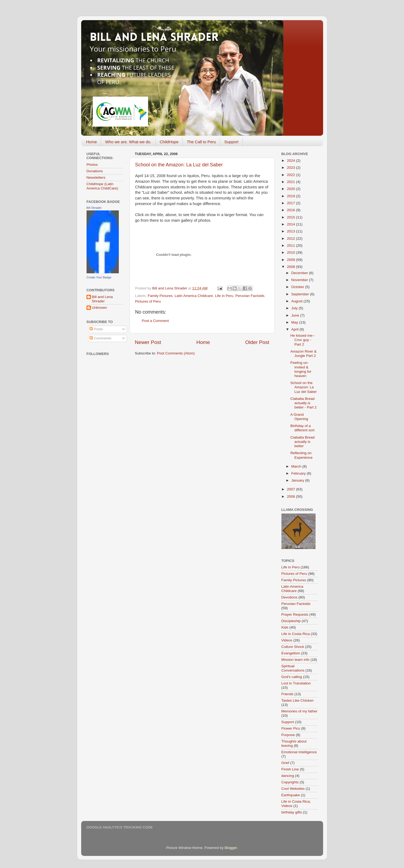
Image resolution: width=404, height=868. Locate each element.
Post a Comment (155, 321)
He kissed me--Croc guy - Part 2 (303, 340)
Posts (96, 329)
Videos (287, 640)
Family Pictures (160, 296)
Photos (92, 165)
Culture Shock (293, 647)
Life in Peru (224, 296)
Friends (287, 694)
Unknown (99, 308)
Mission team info (296, 660)
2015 (291, 217)
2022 (291, 175)
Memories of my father (299, 711)
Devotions (289, 597)
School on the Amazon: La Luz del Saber (179, 165)
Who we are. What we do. (128, 142)
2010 (291, 252)
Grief (285, 763)
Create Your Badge (99, 277)
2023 (291, 168)
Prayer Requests (295, 614)
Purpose (288, 735)
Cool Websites (293, 789)
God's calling (292, 677)
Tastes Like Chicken (298, 700)
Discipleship (291, 621)
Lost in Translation (296, 683)
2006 (291, 496)
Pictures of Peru (148, 301)
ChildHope (169, 142)
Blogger (231, 848)
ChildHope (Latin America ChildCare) (102, 186)
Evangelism (291, 653)
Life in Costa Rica (296, 634)
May (295, 322)
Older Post (257, 342)
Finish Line (290, 769)
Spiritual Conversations (293, 668)
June (296, 315)
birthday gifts (292, 812)
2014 (291, 224)
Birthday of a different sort (302, 428)
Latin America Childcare (194, 296)
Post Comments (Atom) (176, 353)
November (300, 280)
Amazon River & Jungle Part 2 (303, 354)
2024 (291, 161)
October (298, 287)
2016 (291, 210)
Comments (100, 338)
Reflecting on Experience (301, 455)
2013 (291, 231)
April (296, 329)
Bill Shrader (94, 208)
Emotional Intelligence (299, 752)
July (295, 308)
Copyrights (290, 782)
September (301, 294)
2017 (291, 203)
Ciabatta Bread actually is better (302, 442)
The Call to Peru (201, 142)
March (297, 466)
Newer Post (148, 342)
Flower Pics (291, 728)
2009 (291, 260)
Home (91, 142)
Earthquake (291, 795)
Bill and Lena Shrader (102, 299)
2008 (291, 267)
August (298, 301)
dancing (288, 776)
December (300, 273)
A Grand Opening (299, 417)
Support (231, 142)
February (299, 473)
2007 (291, 489)
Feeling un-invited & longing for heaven (301, 369)
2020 (291, 189)
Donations (95, 171)
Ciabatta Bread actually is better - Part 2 (303, 403)
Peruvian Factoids (250, 296)
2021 (291, 182)
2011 (291, 245)
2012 (291, 238)
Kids (285, 627)
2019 (291, 196)
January (298, 480)
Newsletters (96, 177)
